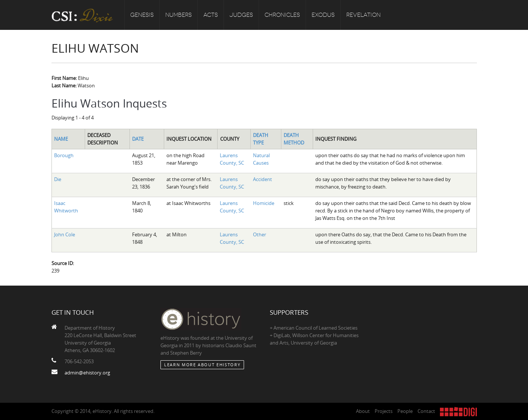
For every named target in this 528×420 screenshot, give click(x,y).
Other (260, 234)
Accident (263, 179)
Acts (211, 15)
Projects (384, 411)
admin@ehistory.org (87, 373)
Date (138, 139)
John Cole (65, 234)
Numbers (179, 15)
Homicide (264, 203)
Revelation (363, 15)
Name (61, 139)
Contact (426, 411)
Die (58, 179)
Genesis (142, 15)
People (405, 411)
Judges (241, 15)
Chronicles (282, 15)
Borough (64, 155)
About (363, 411)
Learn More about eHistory (202, 365)
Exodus (323, 15)
